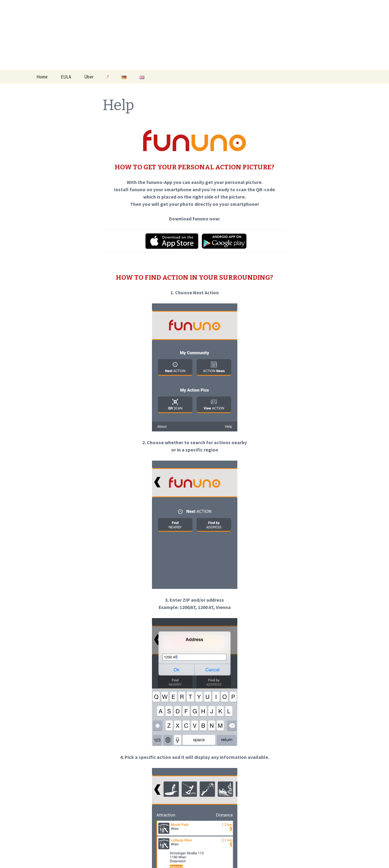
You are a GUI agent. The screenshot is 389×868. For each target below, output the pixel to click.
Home (42, 77)
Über (89, 77)
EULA (66, 77)
